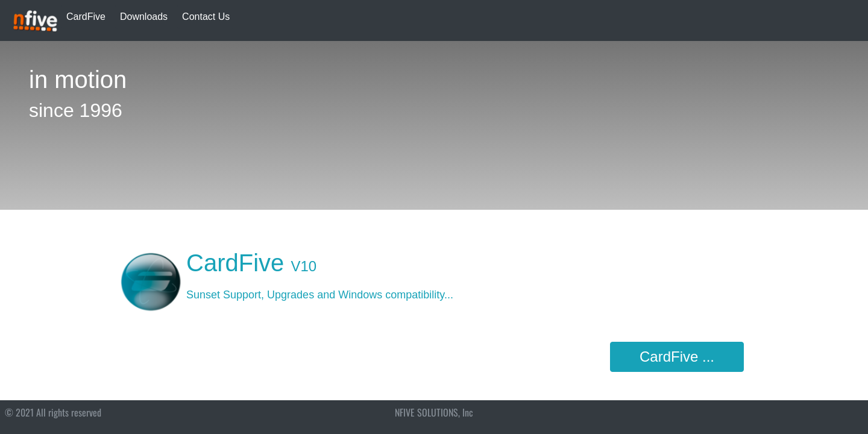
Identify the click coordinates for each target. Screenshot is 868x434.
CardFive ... (677, 357)
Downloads (144, 17)
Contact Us (206, 17)
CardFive (86, 17)
